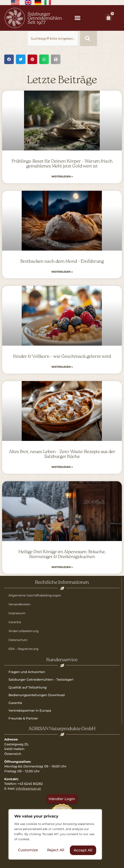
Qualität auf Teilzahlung (27, 687)
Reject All (56, 850)
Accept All (83, 850)
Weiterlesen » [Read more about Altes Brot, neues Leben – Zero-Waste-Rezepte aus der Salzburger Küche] (62, 467)
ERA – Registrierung (23, 649)
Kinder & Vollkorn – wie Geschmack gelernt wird (62, 357)
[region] (55, 835)
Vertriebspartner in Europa (30, 710)
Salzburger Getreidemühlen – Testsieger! (41, 679)
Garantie (15, 622)
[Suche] (89, 38)
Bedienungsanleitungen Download (37, 695)
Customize (28, 850)
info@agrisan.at (28, 789)
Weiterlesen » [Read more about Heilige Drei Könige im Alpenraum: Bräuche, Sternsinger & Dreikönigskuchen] (62, 567)
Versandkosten (19, 604)
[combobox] (53, 38)
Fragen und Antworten (27, 672)
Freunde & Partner (23, 718)
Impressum (17, 613)
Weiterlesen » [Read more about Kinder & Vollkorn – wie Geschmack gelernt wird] (62, 367)
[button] (78, 18)
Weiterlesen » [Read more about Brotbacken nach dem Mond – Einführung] (62, 272)
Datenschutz (18, 640)
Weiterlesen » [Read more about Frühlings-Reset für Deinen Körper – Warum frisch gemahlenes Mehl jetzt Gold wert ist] (62, 176)
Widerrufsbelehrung (24, 631)
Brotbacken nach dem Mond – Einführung (62, 262)
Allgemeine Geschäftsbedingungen (35, 595)
